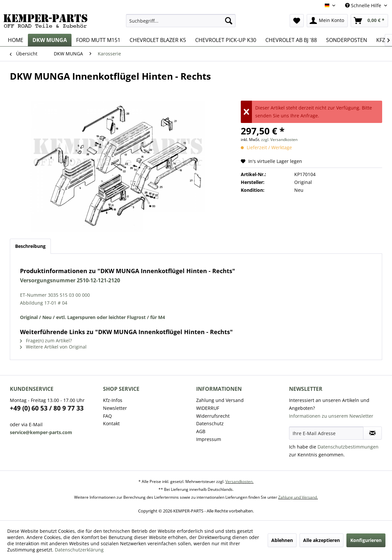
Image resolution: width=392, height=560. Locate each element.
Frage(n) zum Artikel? (46, 340)
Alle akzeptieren (321, 540)
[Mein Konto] (327, 21)
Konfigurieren (366, 540)
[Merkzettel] (297, 21)
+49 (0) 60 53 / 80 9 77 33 (47, 408)
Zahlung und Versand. (298, 497)
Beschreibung (30, 246)
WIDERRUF (208, 408)
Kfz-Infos (113, 400)
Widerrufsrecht (213, 416)
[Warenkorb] (369, 21)
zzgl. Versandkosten (279, 140)
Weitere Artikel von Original (53, 347)
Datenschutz (210, 423)
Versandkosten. (239, 481)
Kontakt (111, 423)
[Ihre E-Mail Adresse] (326, 433)
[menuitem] (181, 21)
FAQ (107, 416)
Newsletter (115, 408)
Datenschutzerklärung (79, 550)
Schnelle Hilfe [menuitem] (364, 5)
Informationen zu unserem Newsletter (331, 416)
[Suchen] (229, 21)
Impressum (209, 439)
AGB (201, 431)
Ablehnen (282, 540)
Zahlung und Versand (220, 400)
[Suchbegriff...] (181, 21)
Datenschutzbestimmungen (348, 447)
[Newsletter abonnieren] (372, 433)
